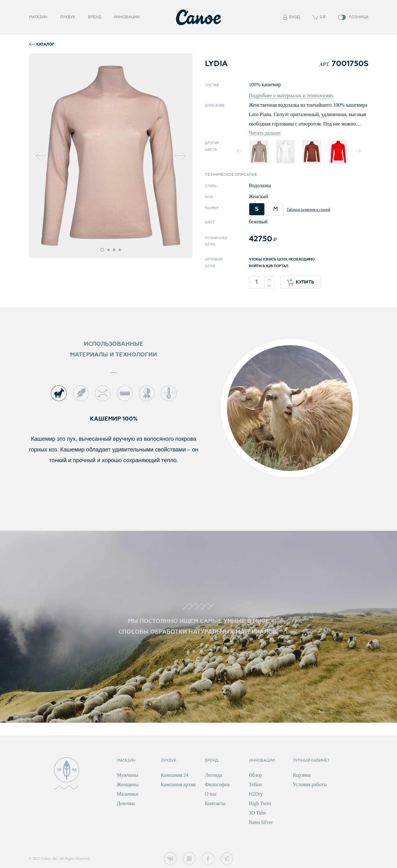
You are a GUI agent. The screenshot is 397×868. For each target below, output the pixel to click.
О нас (211, 794)
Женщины (128, 784)
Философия (217, 784)
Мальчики (128, 794)
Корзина (302, 775)
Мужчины (128, 775)
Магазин (38, 17)
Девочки (126, 803)
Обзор (256, 775)
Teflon (256, 784)
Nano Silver (261, 822)
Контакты (215, 803)
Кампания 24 (175, 775)
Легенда (214, 775)
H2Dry (256, 794)
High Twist (260, 803)
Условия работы (310, 784)
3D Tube (258, 813)
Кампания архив (178, 784)
